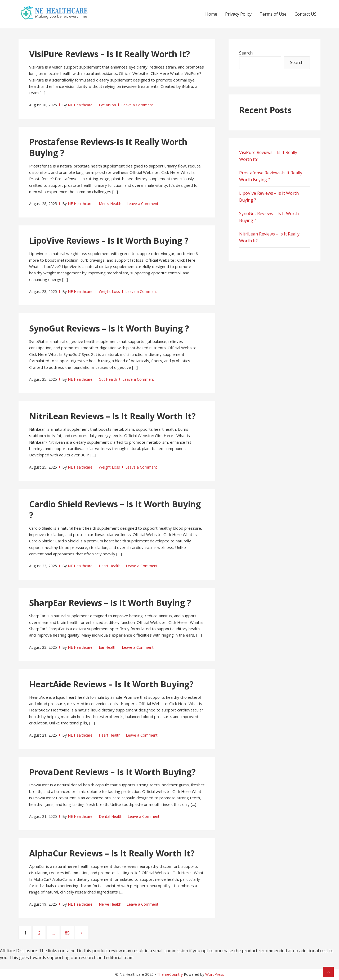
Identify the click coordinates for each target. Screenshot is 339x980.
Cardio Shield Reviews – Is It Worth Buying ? (115, 509)
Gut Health (108, 379)
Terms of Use (273, 14)
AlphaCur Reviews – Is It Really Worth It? (112, 853)
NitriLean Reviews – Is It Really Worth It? (112, 416)
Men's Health (110, 204)
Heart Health (110, 566)
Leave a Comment (137, 105)
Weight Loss (109, 291)
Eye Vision (107, 105)
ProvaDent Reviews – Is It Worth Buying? (112, 772)
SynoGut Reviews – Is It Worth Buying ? (109, 328)
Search (246, 53)
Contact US (305, 14)
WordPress (215, 974)
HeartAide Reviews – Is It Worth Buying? (111, 684)
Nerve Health (110, 904)
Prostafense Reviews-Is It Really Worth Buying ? (108, 147)
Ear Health (108, 647)
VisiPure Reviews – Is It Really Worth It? (110, 54)
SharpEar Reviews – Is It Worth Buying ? (110, 603)
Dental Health (111, 816)
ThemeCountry (170, 974)
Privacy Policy (238, 14)
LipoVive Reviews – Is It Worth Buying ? (109, 240)
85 (69, 933)
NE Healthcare (80, 105)
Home (211, 14)
